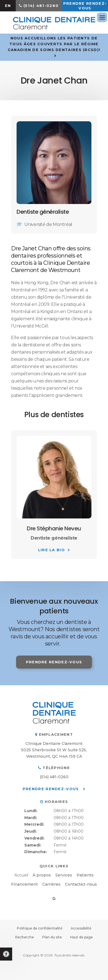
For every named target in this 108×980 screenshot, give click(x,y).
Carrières (51, 884)
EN (8, 6)
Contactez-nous (81, 884)
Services (64, 875)
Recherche (25, 937)
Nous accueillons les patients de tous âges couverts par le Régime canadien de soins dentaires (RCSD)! (54, 44)
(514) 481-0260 (41, 6)
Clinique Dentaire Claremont (54, 744)
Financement (24, 884)
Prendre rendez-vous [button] (85, 6)
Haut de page (81, 937)
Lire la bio (52, 550)
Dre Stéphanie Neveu (54, 528)
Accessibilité (81, 928)
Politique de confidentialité (40, 928)
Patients (85, 875)
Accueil (21, 875)
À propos (42, 875)
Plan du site (52, 937)
